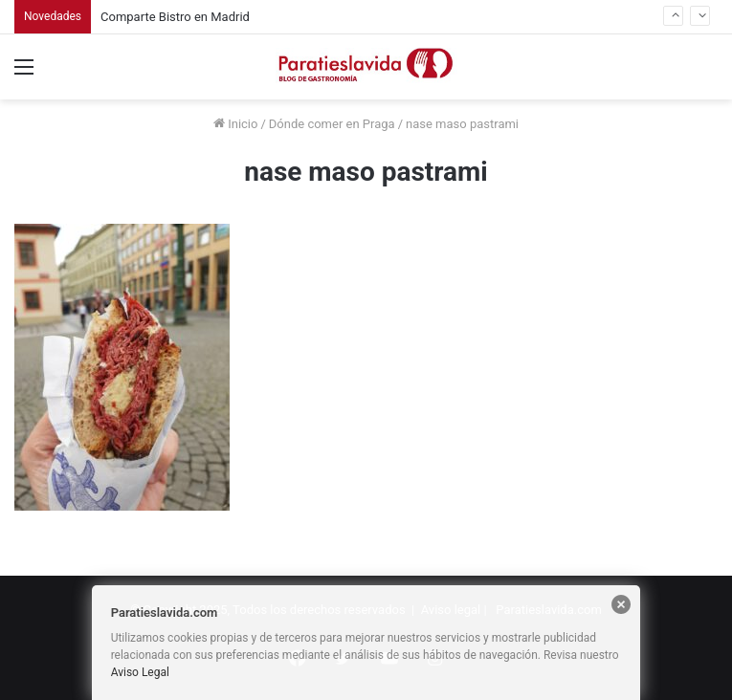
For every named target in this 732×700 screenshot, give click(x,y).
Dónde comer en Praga (332, 124)
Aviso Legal (140, 672)
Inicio (235, 124)
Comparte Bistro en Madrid (175, 17)
